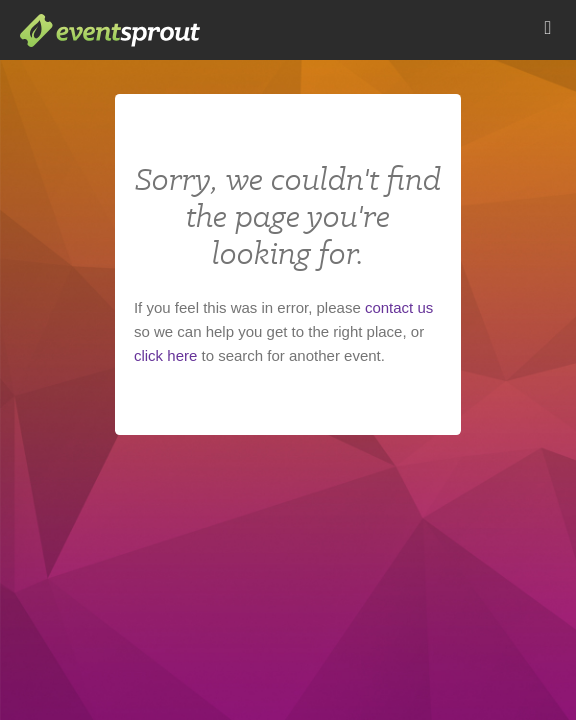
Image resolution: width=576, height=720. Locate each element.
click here (165, 355)
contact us (399, 307)
